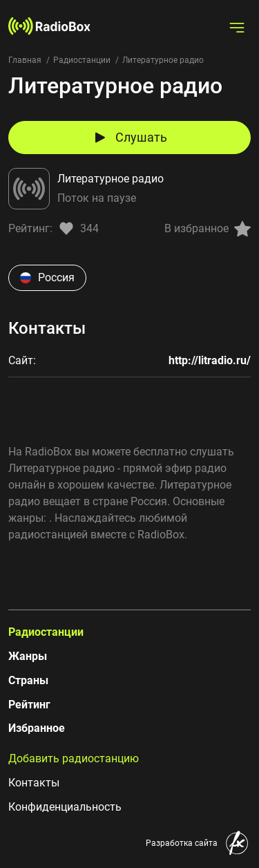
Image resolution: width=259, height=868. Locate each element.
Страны (28, 680)
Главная (25, 60)
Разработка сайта (182, 843)
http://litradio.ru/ (210, 360)
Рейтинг (29, 705)
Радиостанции (82, 60)
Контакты (34, 783)
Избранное (37, 728)
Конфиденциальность (65, 807)
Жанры (28, 656)
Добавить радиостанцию (74, 758)
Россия (47, 277)
